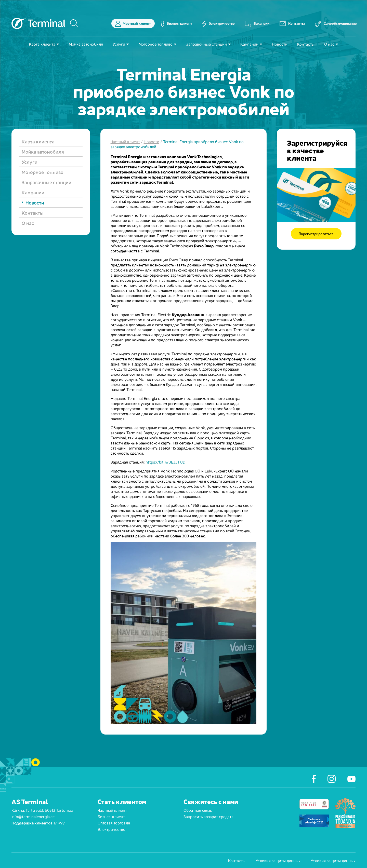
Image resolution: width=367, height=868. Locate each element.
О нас (329, 44)
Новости (280, 44)
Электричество (219, 24)
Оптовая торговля (114, 823)
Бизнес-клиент (177, 24)
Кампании (249, 44)
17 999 (59, 823)
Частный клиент (133, 24)
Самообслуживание (336, 24)
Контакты (292, 24)
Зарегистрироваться (316, 234)
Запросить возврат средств (208, 816)
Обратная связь (198, 810)
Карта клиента (42, 44)
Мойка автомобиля (86, 44)
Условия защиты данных (278, 860)
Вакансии (257, 24)
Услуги (119, 44)
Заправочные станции (206, 44)
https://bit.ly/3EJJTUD (165, 462)
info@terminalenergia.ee (33, 816)
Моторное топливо (156, 44)
